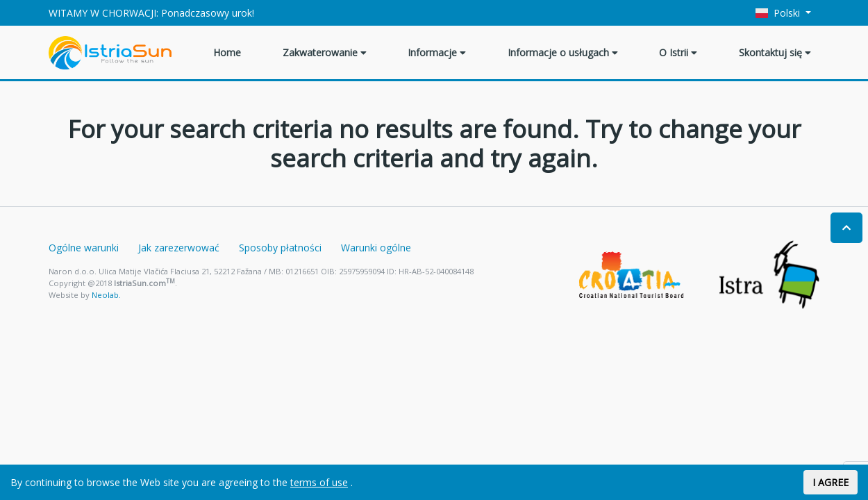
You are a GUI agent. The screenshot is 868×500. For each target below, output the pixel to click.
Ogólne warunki (84, 248)
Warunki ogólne (376, 248)
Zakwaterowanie (325, 52)
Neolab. (106, 295)
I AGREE (831, 482)
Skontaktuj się (775, 52)
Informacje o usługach (563, 52)
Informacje (437, 52)
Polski (779, 13)
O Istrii (678, 52)
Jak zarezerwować (179, 248)
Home (227, 52)
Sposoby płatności (280, 248)
